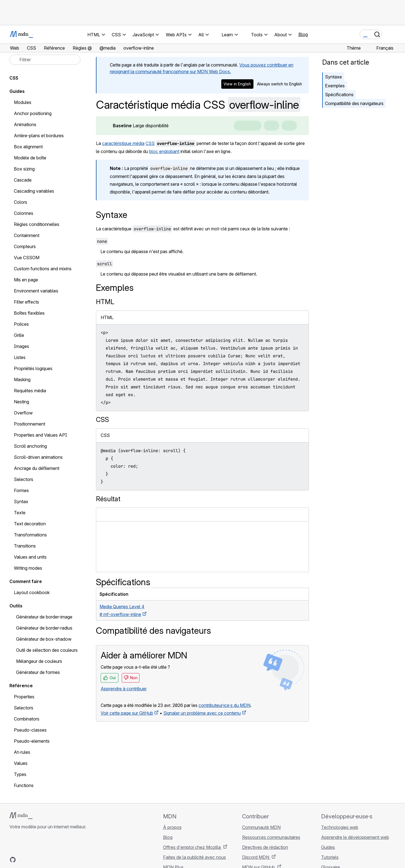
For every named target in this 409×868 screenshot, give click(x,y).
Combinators (27, 719)
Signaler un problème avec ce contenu (202, 713)
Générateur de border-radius (44, 628)
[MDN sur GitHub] (13, 860)
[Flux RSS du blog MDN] (53, 860)
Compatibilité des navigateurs (354, 103)
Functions (24, 785)
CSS (150, 143)
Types (20, 774)
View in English (237, 84)
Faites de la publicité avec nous (195, 857)
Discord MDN (256, 857)
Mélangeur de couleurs (39, 661)
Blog (303, 34)
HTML (105, 302)
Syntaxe (333, 77)
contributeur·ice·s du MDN (224, 705)
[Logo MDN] (21, 816)
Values (21, 763)
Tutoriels (330, 857)
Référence (21, 686)
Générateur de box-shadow (44, 639)
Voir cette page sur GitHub (127, 713)
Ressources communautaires (271, 837)
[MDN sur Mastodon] (43, 860)
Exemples (335, 86)
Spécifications (339, 95)
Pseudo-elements (32, 741)
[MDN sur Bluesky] (23, 860)
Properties (24, 697)
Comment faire (26, 581)
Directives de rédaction (265, 847)
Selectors (24, 708)
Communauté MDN (261, 827)
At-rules (22, 752)
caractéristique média (123, 143)
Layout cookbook (32, 592)
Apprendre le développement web (355, 837)
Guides (17, 91)
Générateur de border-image (44, 617)
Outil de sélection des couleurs (47, 650)
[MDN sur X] (33, 860)
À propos (172, 827)
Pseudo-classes (30, 730)
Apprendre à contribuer (124, 689)
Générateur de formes (38, 672)
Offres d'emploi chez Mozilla (192, 847)
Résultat (108, 499)
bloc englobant (164, 151)
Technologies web (340, 827)
